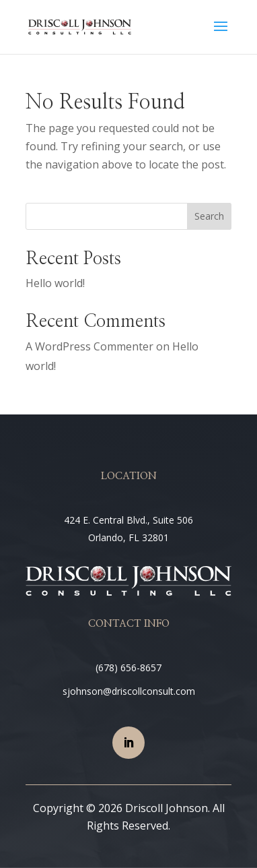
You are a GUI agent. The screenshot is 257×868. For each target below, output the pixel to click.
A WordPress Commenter (89, 346)
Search (209, 216)
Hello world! (55, 283)
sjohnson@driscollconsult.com (129, 691)
